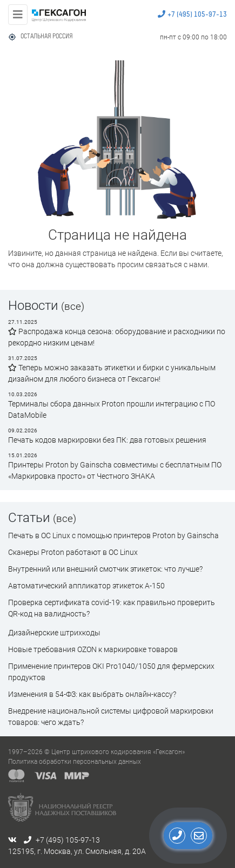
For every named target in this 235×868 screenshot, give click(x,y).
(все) (73, 306)
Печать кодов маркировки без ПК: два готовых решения (107, 440)
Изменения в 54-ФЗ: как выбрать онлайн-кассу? (92, 694)
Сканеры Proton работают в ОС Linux (73, 552)
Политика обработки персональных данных (75, 762)
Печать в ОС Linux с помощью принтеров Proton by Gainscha (113, 535)
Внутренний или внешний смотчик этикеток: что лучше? (105, 569)
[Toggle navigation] (18, 15)
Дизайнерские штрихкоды (54, 633)
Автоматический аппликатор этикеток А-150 (86, 586)
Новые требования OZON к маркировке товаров (93, 649)
